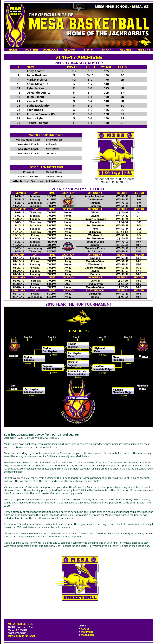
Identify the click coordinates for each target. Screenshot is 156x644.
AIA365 (85, 629)
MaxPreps (87, 632)
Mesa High (87, 635)
